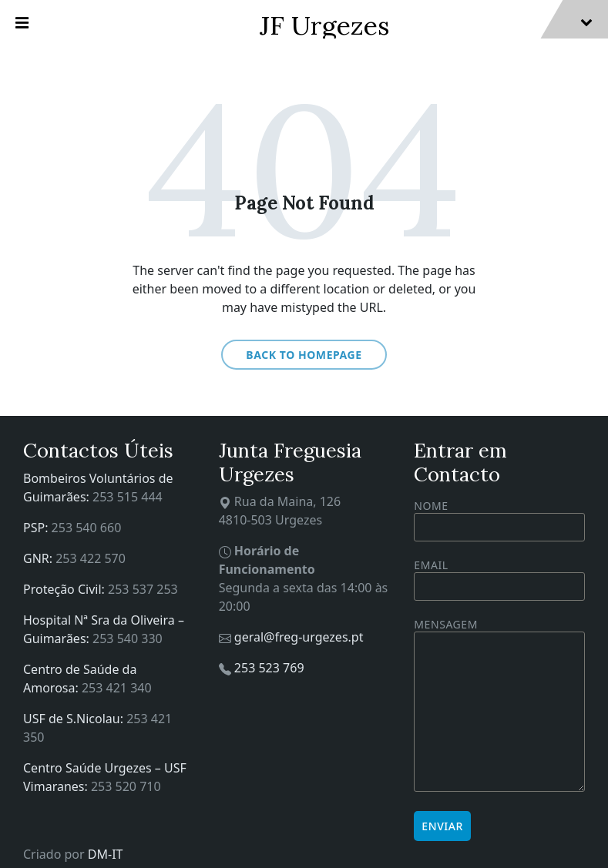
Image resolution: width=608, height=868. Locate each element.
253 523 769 (269, 668)
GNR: (39, 558)
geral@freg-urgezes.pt (299, 637)
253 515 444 (128, 497)
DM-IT (106, 854)
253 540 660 (87, 528)
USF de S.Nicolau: (75, 719)
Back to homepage (304, 355)
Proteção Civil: (66, 589)
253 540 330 (128, 638)
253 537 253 (143, 589)
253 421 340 (117, 688)
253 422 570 (91, 558)
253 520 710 (126, 786)
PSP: (37, 528)
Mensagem (499, 706)
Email (499, 576)
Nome (499, 520)
